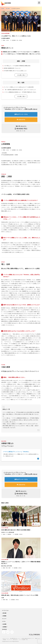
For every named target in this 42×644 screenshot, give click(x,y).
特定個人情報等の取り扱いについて (28, 638)
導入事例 (8, 9)
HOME (3, 9)
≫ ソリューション (5, 610)
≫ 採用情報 (5, 627)
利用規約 (4, 640)
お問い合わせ (15, 640)
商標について (38, 638)
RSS (27, 640)
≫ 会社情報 (4, 624)
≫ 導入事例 (4, 613)
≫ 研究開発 (4, 616)
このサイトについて (6, 638)
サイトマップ (9, 640)
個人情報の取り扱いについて (15, 638)
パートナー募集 (22, 640)
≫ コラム (4, 621)
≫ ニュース (4, 619)
